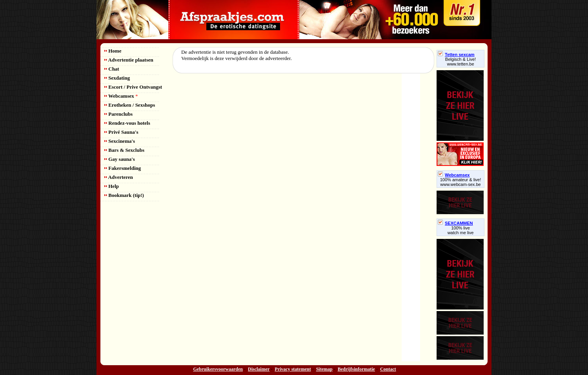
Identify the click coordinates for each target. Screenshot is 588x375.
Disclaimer (259, 369)
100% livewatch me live (461, 230)
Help (112, 186)
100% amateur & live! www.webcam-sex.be (461, 182)
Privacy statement (293, 369)
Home (113, 51)
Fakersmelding (123, 168)
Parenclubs (118, 114)
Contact (388, 369)
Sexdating (117, 78)
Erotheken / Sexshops (130, 105)
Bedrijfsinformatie (356, 369)
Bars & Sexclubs (124, 150)
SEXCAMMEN (455, 223)
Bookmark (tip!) (124, 195)
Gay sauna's (120, 159)
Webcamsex (121, 96)
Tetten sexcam (456, 55)
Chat (112, 69)
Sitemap (324, 369)
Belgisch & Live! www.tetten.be (461, 62)
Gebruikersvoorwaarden (218, 369)
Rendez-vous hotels (127, 123)
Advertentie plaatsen (129, 60)
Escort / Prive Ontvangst (133, 87)
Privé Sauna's (121, 132)
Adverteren (119, 177)
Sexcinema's (120, 141)
